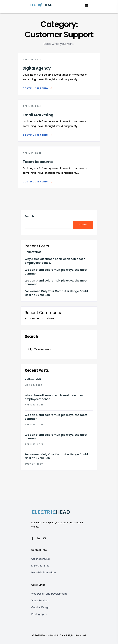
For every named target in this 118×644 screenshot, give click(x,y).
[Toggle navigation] (87, 5)
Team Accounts (38, 162)
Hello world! (33, 252)
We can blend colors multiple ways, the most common (56, 272)
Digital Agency (37, 68)
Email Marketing (38, 115)
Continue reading (37, 88)
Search (29, 216)
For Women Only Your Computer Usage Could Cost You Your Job (56, 293)
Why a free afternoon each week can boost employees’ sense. (55, 261)
